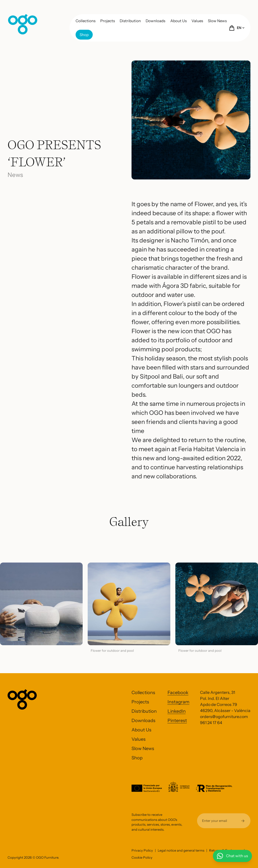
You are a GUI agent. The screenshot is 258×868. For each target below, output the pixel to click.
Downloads (155, 21)
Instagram (179, 702)
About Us (179, 21)
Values (197, 21)
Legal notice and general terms (181, 850)
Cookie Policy (142, 857)
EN (241, 28)
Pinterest (177, 721)
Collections (86, 21)
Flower (204, 204)
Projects (108, 21)
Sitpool (150, 376)
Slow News (217, 21)
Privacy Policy (142, 850)
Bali (178, 376)
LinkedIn (177, 711)
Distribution (130, 21)
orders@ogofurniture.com (224, 717)
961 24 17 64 (211, 723)
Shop (84, 35)
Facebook (178, 693)
